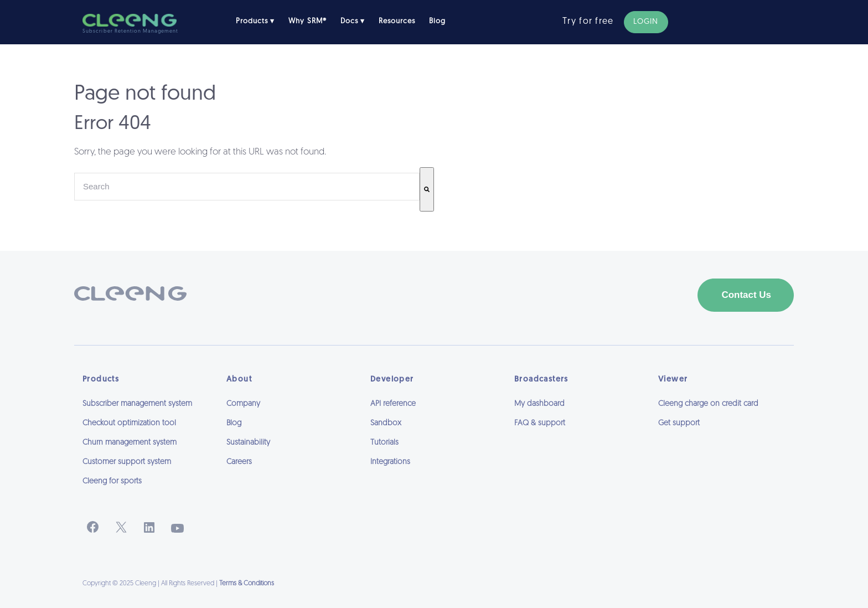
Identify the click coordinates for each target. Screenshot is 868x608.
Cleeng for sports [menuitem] (112, 481)
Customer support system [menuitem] (127, 462)
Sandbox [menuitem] (386, 423)
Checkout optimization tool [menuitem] (129, 423)
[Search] (427, 189)
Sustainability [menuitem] (248, 443)
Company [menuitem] (243, 404)
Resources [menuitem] (397, 21)
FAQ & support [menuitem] (540, 423)
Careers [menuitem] (239, 462)
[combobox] (247, 187)
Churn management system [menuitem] (130, 443)
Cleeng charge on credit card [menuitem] (708, 404)
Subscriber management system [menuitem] (137, 404)
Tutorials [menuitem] (384, 443)
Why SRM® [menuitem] (307, 21)
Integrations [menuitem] (390, 462)
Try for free (588, 22)
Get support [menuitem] (679, 423)
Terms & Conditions (247, 584)
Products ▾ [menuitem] (255, 21)
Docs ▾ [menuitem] (353, 21)
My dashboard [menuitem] (539, 404)
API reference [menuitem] (393, 404)
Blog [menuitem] (437, 21)
